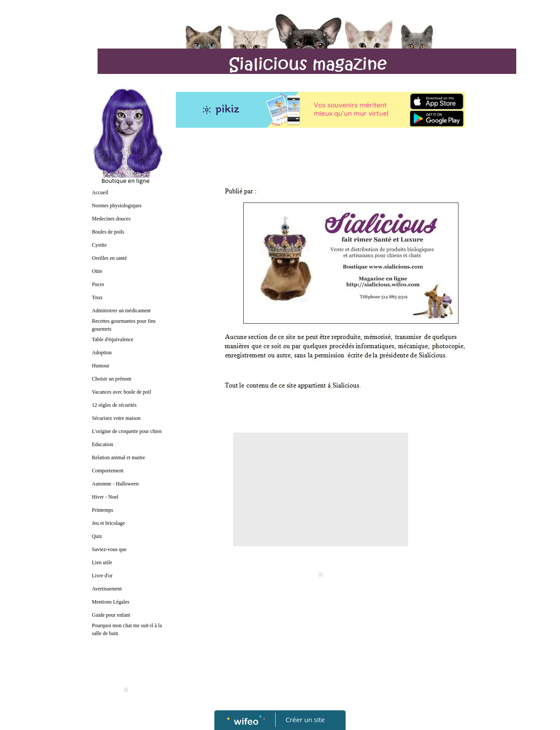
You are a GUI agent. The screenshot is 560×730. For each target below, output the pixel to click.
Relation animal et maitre (119, 458)
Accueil (100, 192)
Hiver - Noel (105, 497)
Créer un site (305, 720)
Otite (97, 271)
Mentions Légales (111, 602)
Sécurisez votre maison (116, 418)
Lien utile (102, 562)
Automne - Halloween (115, 484)
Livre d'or (102, 576)
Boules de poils (108, 232)
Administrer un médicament (121, 311)
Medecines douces (111, 219)
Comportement (108, 471)
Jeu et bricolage (108, 523)
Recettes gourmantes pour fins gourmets (124, 325)
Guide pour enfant (111, 615)
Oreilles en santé (109, 258)
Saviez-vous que (109, 549)
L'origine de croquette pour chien (127, 431)
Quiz (97, 536)
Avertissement (107, 589)
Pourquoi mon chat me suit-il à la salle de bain (127, 629)
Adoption (102, 353)
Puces (98, 284)
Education (103, 444)
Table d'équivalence (113, 339)
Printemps (103, 510)
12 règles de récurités (114, 405)
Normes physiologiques (117, 206)
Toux (97, 297)
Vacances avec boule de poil (121, 392)
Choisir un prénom (112, 379)
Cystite (99, 245)
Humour (101, 366)
